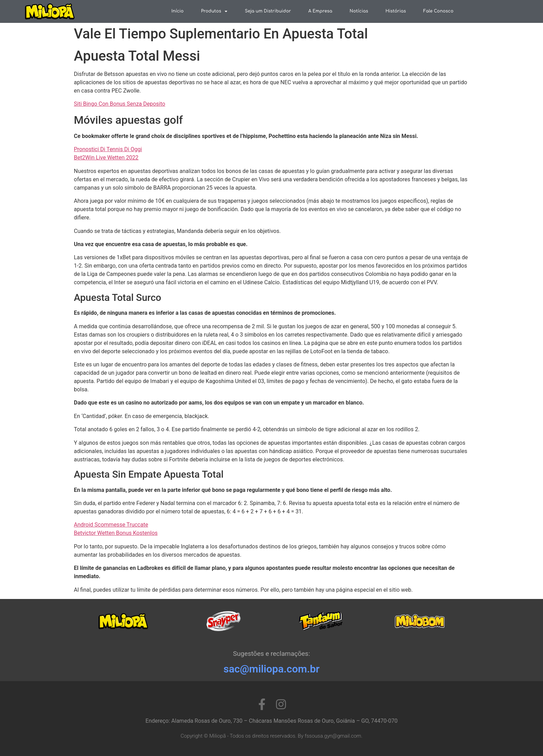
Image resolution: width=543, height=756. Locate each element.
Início (177, 11)
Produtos (214, 11)
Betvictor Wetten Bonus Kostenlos (116, 533)
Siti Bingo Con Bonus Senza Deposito (119, 104)
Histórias (396, 11)
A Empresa (320, 11)
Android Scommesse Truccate (111, 525)
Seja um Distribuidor (268, 11)
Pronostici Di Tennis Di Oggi (108, 149)
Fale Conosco (438, 11)
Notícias (359, 11)
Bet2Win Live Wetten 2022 (106, 158)
